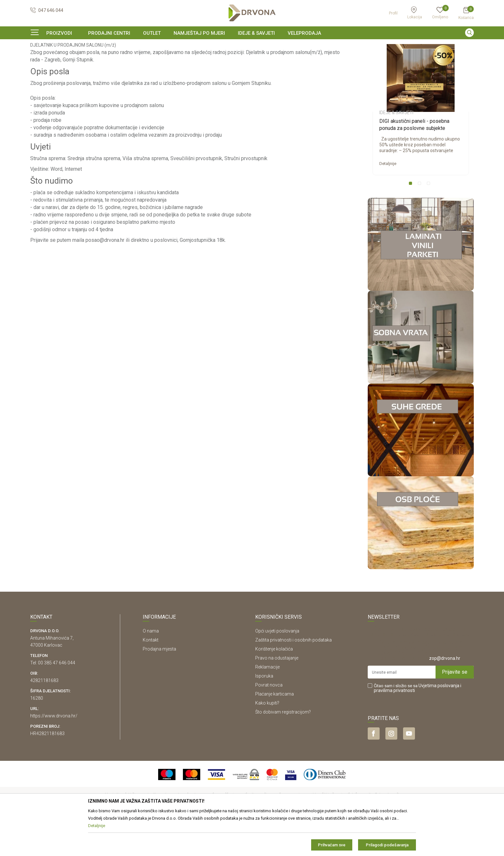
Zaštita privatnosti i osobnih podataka (293, 679)
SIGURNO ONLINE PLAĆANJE (251, 46)
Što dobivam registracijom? (283, 751)
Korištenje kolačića (274, 688)
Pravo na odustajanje (277, 697)
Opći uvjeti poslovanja (277, 670)
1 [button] (412, 224)
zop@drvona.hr (445, 697)
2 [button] (421, 224)
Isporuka (264, 715)
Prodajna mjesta (159, 688)
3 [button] (430, 224)
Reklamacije (267, 706)
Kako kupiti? (267, 742)
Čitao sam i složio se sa (418, 727)
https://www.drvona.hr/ (54, 755)
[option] (252, 46)
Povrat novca (269, 724)
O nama (151, 670)
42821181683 (44, 720)
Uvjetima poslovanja (439, 725)
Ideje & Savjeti (43, 59)
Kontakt (151, 679)
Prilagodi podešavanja (387, 845)
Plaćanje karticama (274, 733)
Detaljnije (388, 203)
